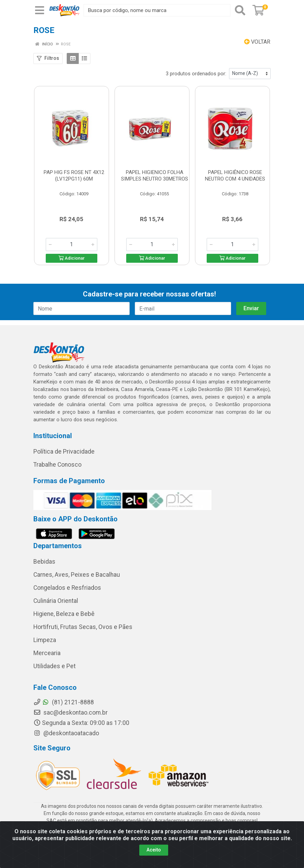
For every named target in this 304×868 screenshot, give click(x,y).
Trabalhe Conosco (57, 465)
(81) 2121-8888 (64, 702)
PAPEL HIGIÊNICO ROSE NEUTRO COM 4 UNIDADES (235, 176)
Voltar (257, 42)
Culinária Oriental (56, 601)
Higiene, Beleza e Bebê (64, 614)
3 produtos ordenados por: (196, 74)
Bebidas (44, 562)
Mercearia (47, 653)
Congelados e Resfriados (67, 588)
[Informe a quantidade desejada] (72, 245)
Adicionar (72, 258)
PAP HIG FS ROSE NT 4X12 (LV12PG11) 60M (74, 176)
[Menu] (40, 10)
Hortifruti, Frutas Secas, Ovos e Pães (83, 627)
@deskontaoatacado (66, 733)
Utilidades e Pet (55, 666)
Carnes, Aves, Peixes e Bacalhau (77, 575)
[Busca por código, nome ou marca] (157, 10)
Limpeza (45, 640)
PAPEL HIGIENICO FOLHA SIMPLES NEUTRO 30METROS (155, 176)
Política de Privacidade (64, 452)
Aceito (154, 850)
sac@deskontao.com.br (70, 713)
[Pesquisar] (240, 10)
